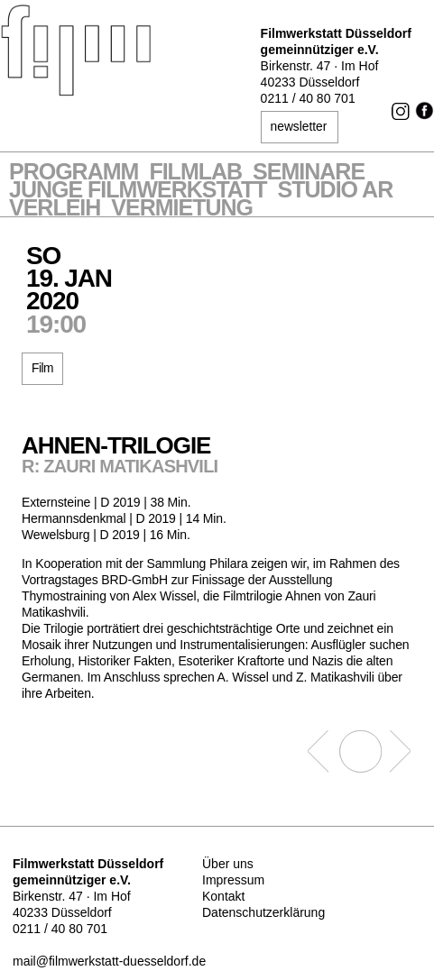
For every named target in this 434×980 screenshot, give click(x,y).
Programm (74, 173)
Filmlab (195, 173)
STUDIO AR (336, 191)
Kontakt (223, 896)
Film (42, 368)
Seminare (309, 173)
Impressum (233, 880)
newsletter (298, 127)
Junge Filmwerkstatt (138, 191)
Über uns (228, 864)
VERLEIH (55, 209)
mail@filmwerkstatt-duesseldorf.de (109, 961)
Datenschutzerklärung (263, 912)
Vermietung (182, 209)
